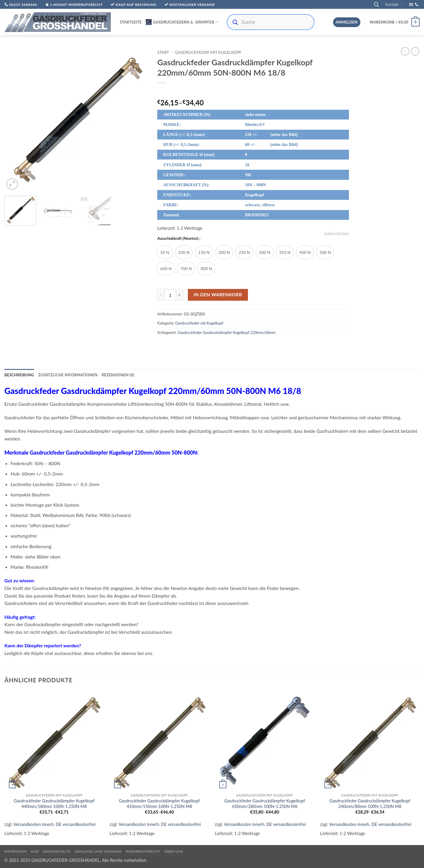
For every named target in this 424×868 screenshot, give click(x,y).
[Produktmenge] (170, 295)
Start (163, 52)
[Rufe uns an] (417, 5)
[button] (376, 5)
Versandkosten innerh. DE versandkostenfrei (54, 824)
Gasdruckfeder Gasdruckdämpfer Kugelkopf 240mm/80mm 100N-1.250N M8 (370, 804)
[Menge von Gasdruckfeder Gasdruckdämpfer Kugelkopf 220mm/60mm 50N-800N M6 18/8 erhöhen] (180, 295)
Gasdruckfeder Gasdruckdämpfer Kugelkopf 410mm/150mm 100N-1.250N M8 (159, 804)
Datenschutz (57, 851)
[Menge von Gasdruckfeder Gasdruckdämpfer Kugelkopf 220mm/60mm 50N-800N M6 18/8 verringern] (161, 295)
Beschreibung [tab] (19, 375)
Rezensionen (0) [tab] (118, 375)
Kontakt (392, 4)
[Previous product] (415, 51)
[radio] (165, 252)
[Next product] (405, 51)
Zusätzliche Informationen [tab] (68, 375)
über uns (174, 851)
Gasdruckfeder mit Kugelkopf (208, 52)
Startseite (131, 22)
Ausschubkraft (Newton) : (179, 239)
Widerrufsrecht (143, 851)
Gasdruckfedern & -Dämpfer (182, 22)
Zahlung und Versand (98, 851)
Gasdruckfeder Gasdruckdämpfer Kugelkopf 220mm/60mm (226, 332)
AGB (35, 851)
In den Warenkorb (218, 295)
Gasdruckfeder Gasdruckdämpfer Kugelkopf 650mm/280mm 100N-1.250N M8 (265, 804)
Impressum (16, 851)
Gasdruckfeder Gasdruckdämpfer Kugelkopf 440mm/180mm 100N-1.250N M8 (54, 804)
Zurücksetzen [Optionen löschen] (337, 234)
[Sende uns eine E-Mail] (411, 5)
